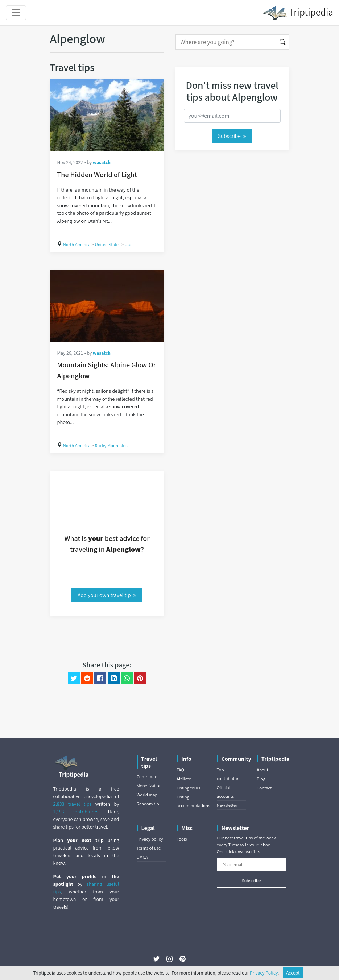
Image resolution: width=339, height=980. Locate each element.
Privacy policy (150, 839)
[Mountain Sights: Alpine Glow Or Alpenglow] (107, 306)
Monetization (149, 786)
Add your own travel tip (107, 595)
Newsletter (227, 805)
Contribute (147, 777)
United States (108, 244)
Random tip (148, 804)
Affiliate (184, 779)
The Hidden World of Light (97, 175)
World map (147, 795)
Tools (182, 839)
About (262, 770)
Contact (264, 788)
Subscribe (232, 136)
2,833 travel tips (73, 804)
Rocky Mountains (111, 445)
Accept (293, 973)
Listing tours (188, 788)
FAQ (180, 770)
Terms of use (149, 848)
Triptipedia (298, 13)
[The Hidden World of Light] (107, 115)
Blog (261, 779)
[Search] (226, 42)
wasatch (102, 162)
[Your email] (251, 864)
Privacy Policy (264, 973)
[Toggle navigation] (16, 13)
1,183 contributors (76, 812)
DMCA (142, 857)
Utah (129, 244)
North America (77, 244)
